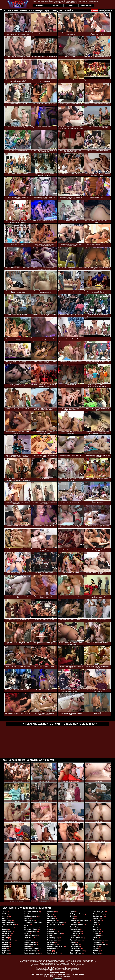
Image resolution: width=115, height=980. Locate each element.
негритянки (52, 949)
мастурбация (52, 931)
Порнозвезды (86, 6)
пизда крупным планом (79, 920)
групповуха (29, 920)
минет (50, 936)
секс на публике (76, 951)
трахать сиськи (99, 944)
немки (50, 951)
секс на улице (75, 953)
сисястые (96, 920)
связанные (74, 944)
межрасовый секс (54, 933)
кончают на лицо (31, 949)
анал (4, 918)
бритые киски (7, 931)
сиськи (95, 918)
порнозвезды (75, 933)
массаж (50, 929)
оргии (72, 912)
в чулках (5, 951)
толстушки (97, 942)
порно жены (75, 929)
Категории (40, 6)
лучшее (94, 10)
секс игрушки (75, 949)
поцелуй (73, 936)
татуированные (99, 940)
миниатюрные (53, 938)
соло (95, 923)
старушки (96, 931)
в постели (6, 946)
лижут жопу (52, 920)
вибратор (5, 953)
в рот (4, 949)
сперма (96, 929)
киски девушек (30, 944)
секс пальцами (99, 912)
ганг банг (28, 914)
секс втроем (75, 946)
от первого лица (76, 914)
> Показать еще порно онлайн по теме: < (60, 724)
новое (101, 10)
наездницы (52, 944)
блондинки (6, 920)
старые (96, 933)
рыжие (73, 942)
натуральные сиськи (55, 946)
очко (72, 916)
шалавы (96, 951)
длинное (108, 10)
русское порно (76, 940)
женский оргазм (31, 936)
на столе (51, 942)
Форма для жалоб (57, 972)
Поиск (71, 6)
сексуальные (98, 914)
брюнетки (5, 933)
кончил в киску (30, 951)
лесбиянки (51, 918)
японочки (96, 953)
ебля (26, 933)
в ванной (5, 936)
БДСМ (4, 912)
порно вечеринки (77, 925)
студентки (97, 936)
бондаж (5, 929)
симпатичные (98, 916)
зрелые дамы (30, 942)
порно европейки (77, 927)
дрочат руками (30, 931)
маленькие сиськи (54, 925)
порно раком (75, 931)
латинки (50, 916)
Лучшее (56, 6)
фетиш (95, 946)
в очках (5, 942)
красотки (51, 912)
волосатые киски (31, 912)
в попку (5, 944)
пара (72, 918)
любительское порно (55, 923)
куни (49, 914)
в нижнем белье (8, 940)
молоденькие (52, 940)
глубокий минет (31, 916)
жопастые (28, 938)
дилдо (27, 925)
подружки (74, 923)
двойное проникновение (34, 923)
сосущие (96, 927)
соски (95, 925)
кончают (28, 946)
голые (27, 918)
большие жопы (8, 923)
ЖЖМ (4, 914)
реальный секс (76, 938)
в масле (5, 938)
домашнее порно (31, 929)
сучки (95, 938)
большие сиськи (8, 925)
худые (95, 949)
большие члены (8, 927)
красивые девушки (32, 953)
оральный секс (53, 953)
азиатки (5, 916)
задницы (28, 940)
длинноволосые (31, 927)
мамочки (51, 927)
